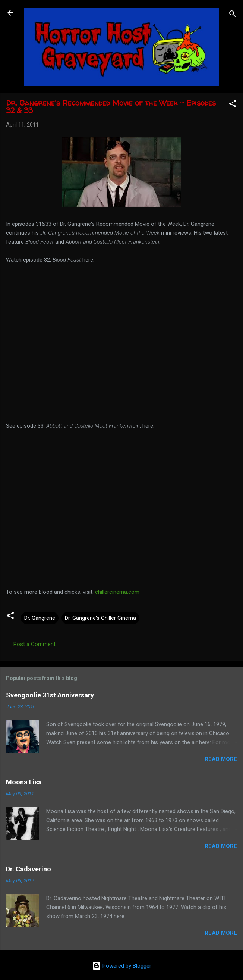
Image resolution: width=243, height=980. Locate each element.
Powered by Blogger (122, 966)
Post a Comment (34, 644)
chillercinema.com (117, 592)
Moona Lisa (24, 782)
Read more (221, 759)
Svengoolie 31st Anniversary (50, 695)
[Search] (233, 15)
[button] (233, 105)
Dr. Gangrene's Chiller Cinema (100, 618)
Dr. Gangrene (40, 618)
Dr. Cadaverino (29, 869)
